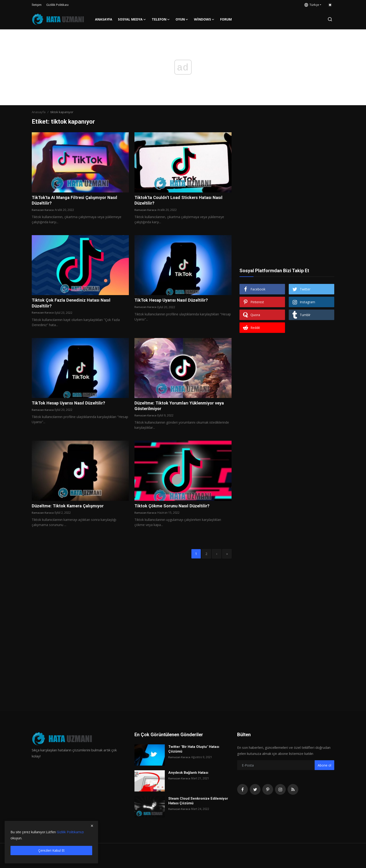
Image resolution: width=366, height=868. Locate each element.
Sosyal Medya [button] (132, 19)
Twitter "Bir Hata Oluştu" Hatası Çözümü (194, 749)
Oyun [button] (182, 19)
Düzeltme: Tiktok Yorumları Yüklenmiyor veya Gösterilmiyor (183, 408)
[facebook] (243, 789)
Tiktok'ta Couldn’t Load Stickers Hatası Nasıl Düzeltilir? (182, 201)
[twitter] (255, 789)
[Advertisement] (287, 161)
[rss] (293, 789)
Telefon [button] (161, 19)
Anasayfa (104, 19)
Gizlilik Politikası (57, 5)
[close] (92, 826)
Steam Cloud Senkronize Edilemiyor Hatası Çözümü (198, 801)
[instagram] (280, 789)
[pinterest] (268, 789)
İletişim (37, 5)
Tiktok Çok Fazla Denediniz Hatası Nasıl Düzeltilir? (74, 304)
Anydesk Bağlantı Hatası (188, 773)
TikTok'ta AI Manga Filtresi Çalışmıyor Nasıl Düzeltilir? (78, 201)
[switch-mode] (330, 5)
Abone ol (324, 765)
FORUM (226, 19)
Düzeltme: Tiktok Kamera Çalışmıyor (70, 509)
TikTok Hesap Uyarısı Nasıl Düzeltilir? (174, 301)
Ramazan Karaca (43, 211)
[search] (330, 19)
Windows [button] (204, 19)
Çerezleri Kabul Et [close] (51, 850)
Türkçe (312, 5)
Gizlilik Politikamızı (70, 832)
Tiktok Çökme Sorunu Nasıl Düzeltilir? (175, 509)
